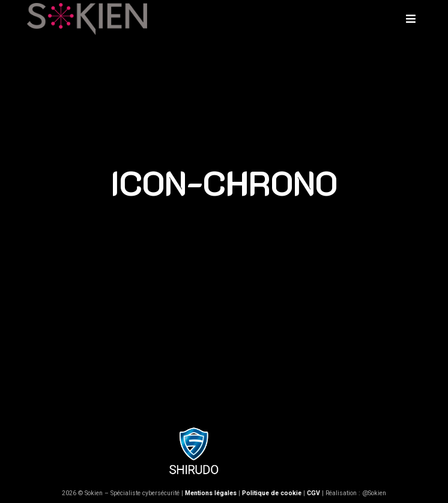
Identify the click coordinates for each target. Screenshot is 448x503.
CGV (313, 493)
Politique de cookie (272, 493)
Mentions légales (211, 493)
